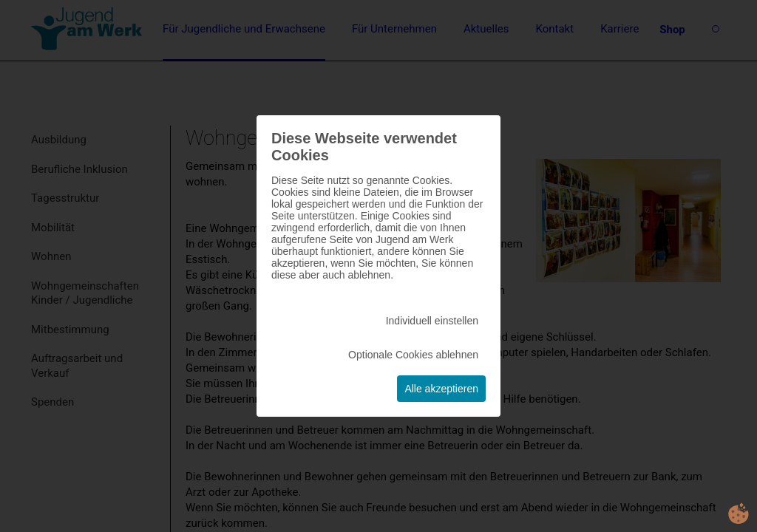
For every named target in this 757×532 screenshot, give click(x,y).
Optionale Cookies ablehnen (413, 355)
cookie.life (739, 514)
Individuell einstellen (432, 321)
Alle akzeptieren (441, 389)
